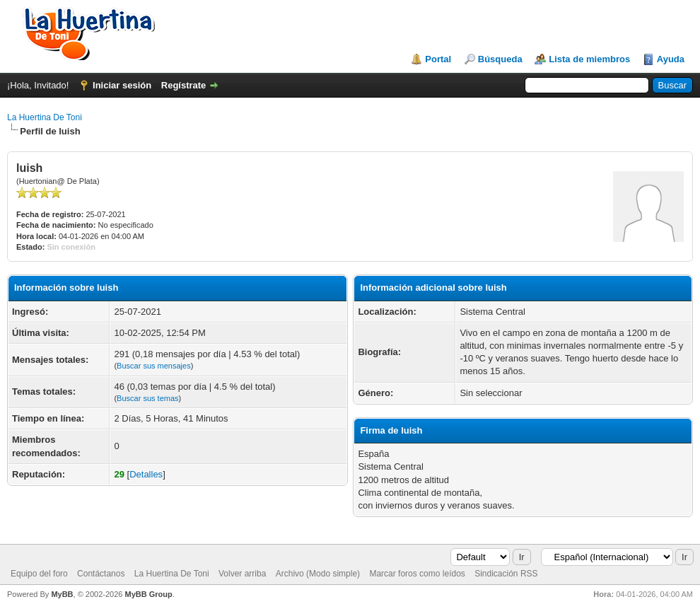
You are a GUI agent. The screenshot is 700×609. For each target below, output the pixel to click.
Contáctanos (101, 574)
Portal (438, 59)
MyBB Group (148, 594)
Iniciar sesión (122, 85)
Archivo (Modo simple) (318, 574)
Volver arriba (242, 574)
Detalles (146, 474)
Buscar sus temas (147, 398)
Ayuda (671, 59)
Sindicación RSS (506, 574)
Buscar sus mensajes (154, 366)
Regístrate (184, 85)
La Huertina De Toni (45, 117)
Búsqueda (500, 59)
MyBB (62, 594)
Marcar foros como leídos (417, 574)
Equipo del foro (39, 574)
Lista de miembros (589, 59)
